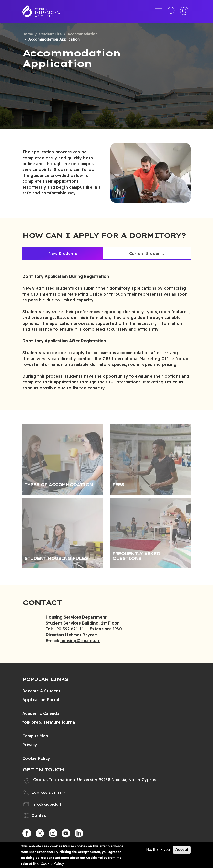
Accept (182, 850)
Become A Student (42, 691)
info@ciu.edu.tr (48, 804)
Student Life (50, 34)
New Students (63, 254)
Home (28, 34)
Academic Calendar (42, 713)
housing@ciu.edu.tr (80, 641)
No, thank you (158, 850)
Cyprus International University (48, 12)
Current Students (147, 254)
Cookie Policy (36, 758)
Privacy (30, 745)
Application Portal (41, 700)
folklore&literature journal (49, 722)
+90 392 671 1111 (71, 629)
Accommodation (83, 34)
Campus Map (35, 736)
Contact (40, 815)
